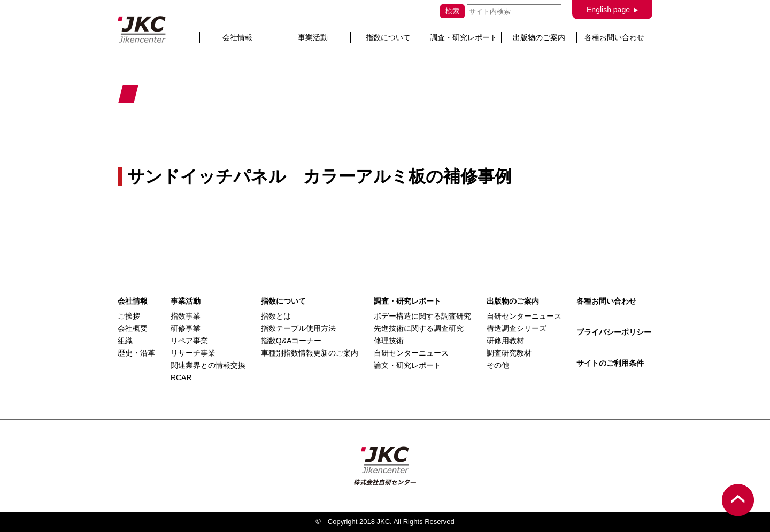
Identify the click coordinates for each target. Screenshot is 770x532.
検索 (452, 11)
